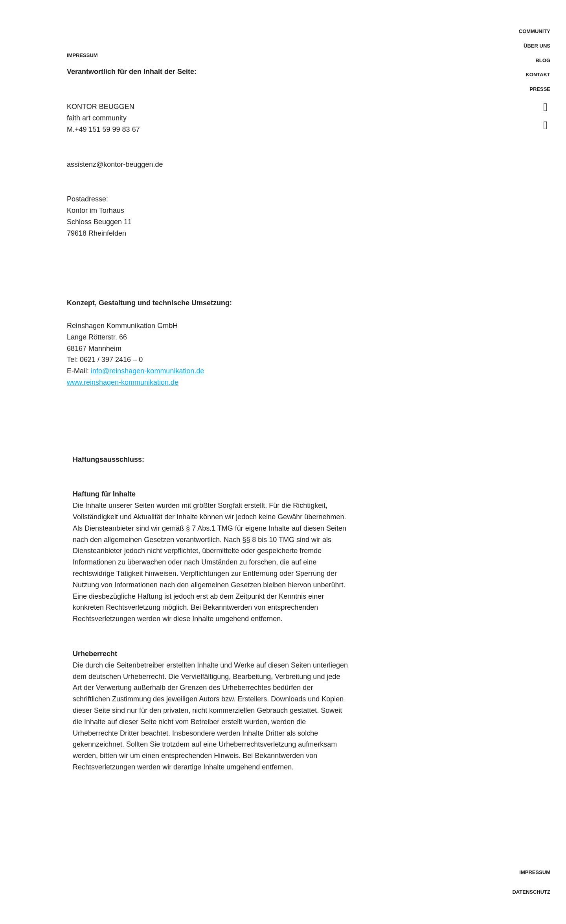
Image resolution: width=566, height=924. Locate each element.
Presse (540, 89)
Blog (543, 60)
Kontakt (538, 75)
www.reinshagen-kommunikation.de (123, 382)
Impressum (535, 872)
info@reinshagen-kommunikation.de (147, 371)
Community (535, 31)
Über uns (537, 46)
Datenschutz (531, 892)
